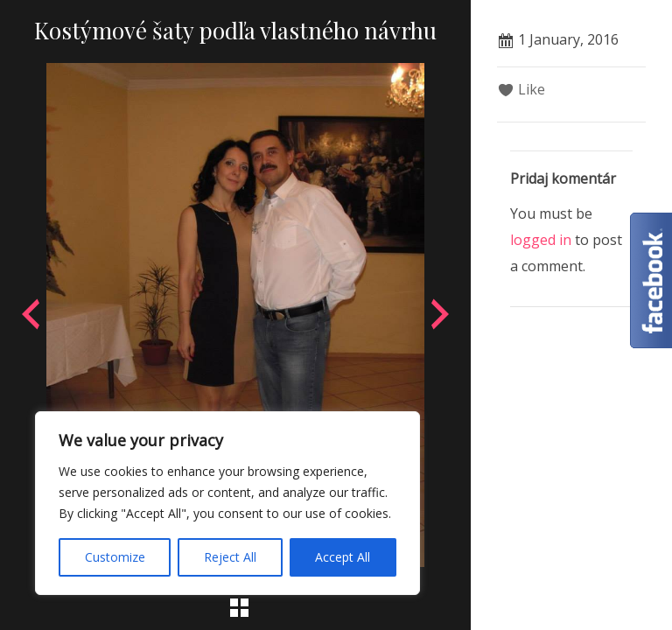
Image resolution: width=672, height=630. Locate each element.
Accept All (343, 557)
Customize (115, 557)
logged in (541, 240)
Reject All (230, 557)
